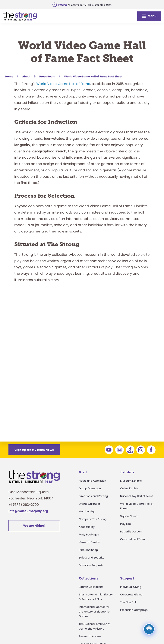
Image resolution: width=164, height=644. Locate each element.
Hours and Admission (92, 481)
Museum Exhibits (131, 481)
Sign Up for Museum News (34, 450)
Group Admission (90, 488)
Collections (88, 578)
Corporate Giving (131, 595)
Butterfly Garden (131, 532)
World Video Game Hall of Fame (63, 84)
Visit (83, 472)
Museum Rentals (90, 542)
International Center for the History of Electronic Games (94, 612)
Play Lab (125, 524)
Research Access (90, 636)
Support (127, 578)
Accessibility (87, 527)
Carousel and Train (132, 539)
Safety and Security (91, 558)
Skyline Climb (129, 516)
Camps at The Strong (93, 519)
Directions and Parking (93, 496)
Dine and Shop (88, 550)
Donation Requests (91, 565)
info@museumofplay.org (28, 511)
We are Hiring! (34, 526)
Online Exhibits (129, 488)
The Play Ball (128, 602)
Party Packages (89, 535)
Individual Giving (131, 587)
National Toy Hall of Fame (137, 496)
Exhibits (127, 472)
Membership (87, 511)
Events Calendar (89, 504)
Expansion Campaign (134, 610)
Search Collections (91, 587)
